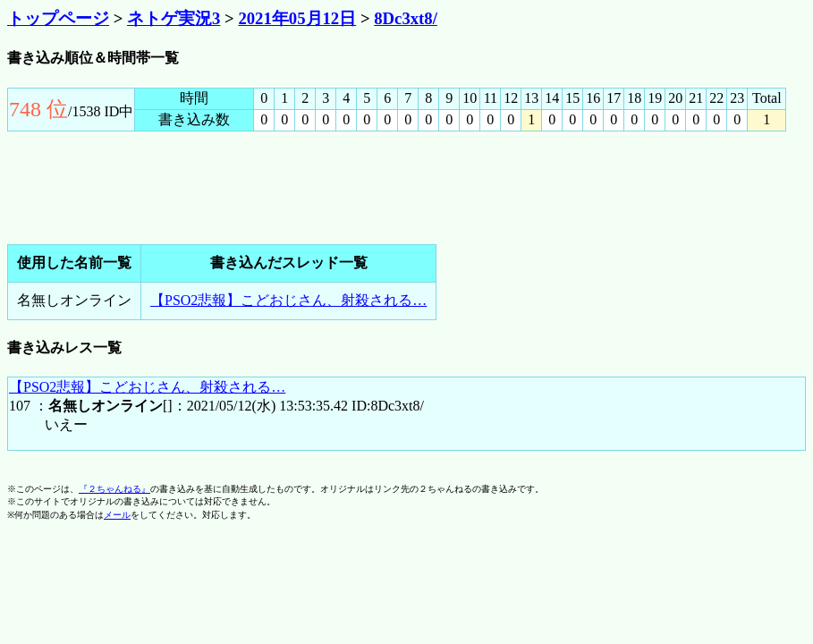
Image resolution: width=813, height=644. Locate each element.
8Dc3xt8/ (406, 18)
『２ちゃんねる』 (114, 489)
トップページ (58, 18)
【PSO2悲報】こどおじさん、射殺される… (288, 300)
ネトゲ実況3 (174, 18)
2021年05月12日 (297, 18)
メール (117, 515)
